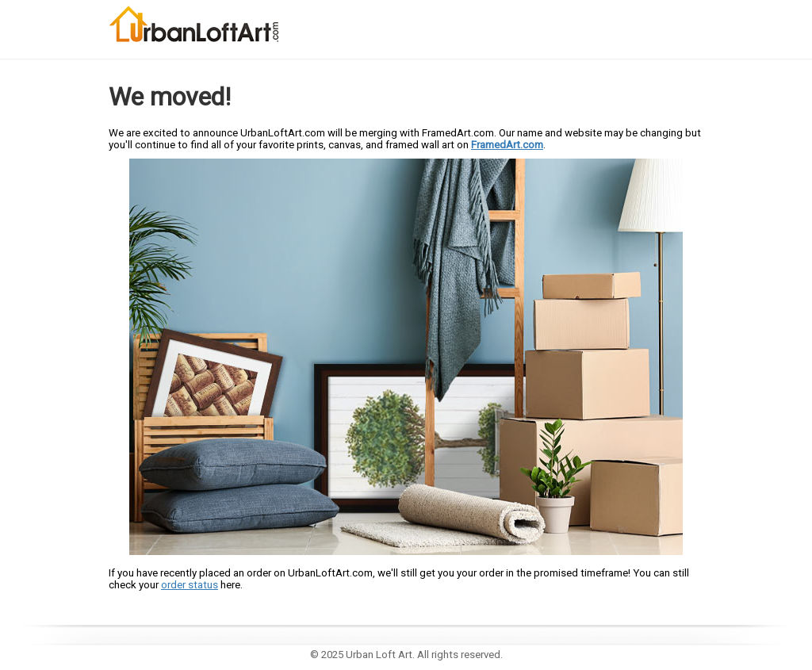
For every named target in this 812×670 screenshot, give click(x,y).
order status (190, 585)
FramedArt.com (507, 145)
